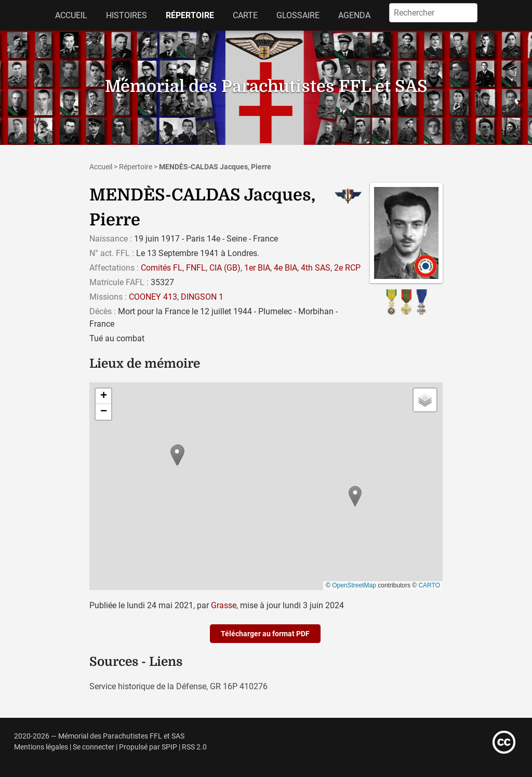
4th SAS (316, 268)
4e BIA (285, 268)
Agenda (354, 15)
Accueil (71, 15)
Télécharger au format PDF (265, 634)
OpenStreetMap (354, 585)
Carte (245, 15)
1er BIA (257, 268)
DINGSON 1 (202, 297)
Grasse (224, 605)
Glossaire (298, 15)
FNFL (196, 268)
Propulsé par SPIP (148, 747)
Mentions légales (41, 747)
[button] (355, 496)
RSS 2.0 (194, 747)
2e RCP (347, 268)
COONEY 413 (153, 297)
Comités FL (162, 268)
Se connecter (94, 747)
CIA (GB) (225, 268)
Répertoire (190, 15)
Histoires (127, 15)
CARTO (429, 585)
